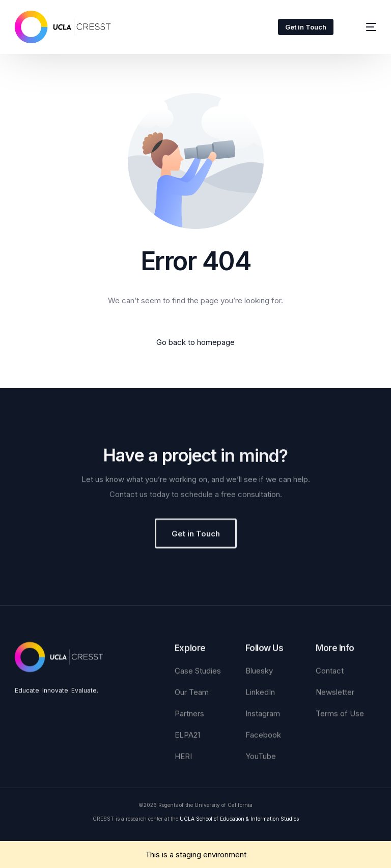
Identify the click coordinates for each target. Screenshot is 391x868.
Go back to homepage (195, 342)
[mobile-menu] (364, 27)
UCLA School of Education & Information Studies (239, 819)
